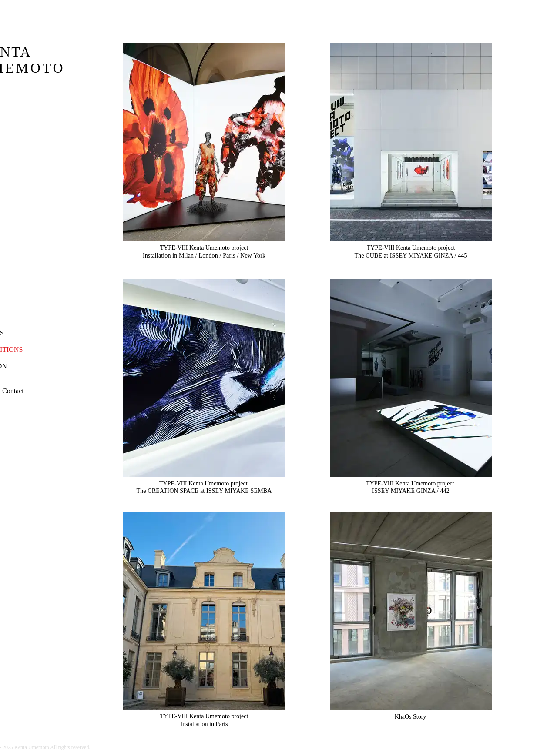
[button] (13, 391)
